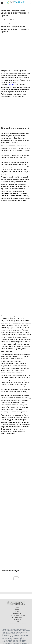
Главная (5, 23)
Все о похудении (17, 617)
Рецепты (17, 612)
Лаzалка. (11, 85)
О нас (17, 621)
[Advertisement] (16, 52)
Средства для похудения (17, 615)
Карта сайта (17, 619)
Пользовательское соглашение (17, 623)
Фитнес (17, 610)
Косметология (17, 613)
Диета (10, 23)
